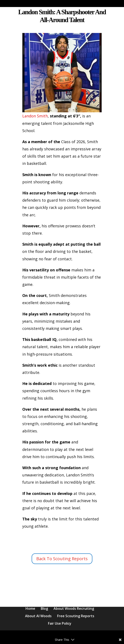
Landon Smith (62, 76)
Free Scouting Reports (76, 616)
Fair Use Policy (60, 623)
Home (30, 608)
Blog (44, 608)
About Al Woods (38, 616)
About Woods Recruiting (74, 608)
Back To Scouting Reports (62, 559)
